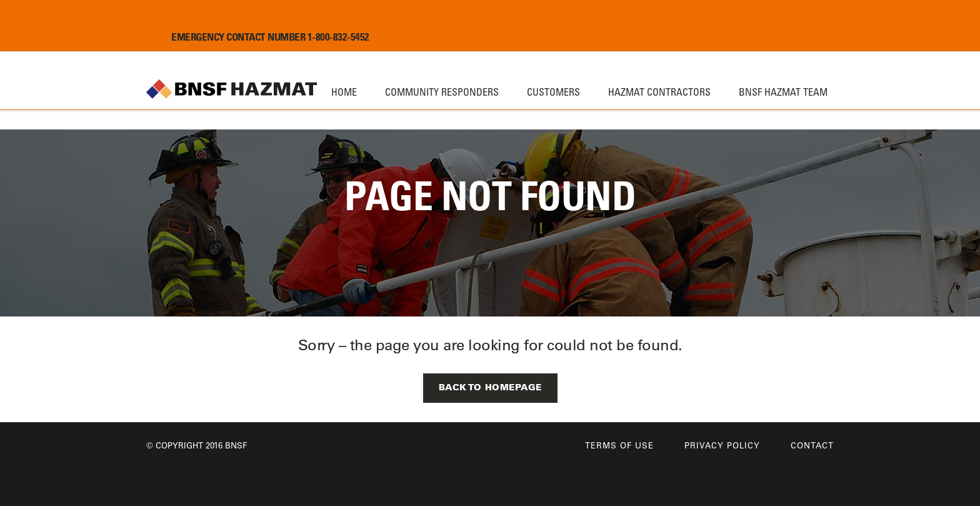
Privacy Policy (722, 445)
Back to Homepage (490, 387)
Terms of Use (619, 445)
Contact (812, 445)
